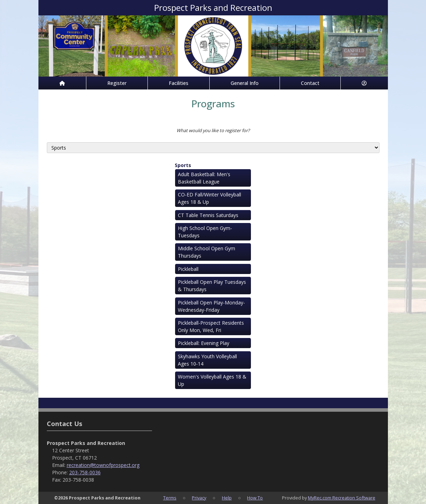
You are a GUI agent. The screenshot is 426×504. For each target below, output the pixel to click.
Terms (170, 498)
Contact (310, 83)
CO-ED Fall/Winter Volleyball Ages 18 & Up (210, 198)
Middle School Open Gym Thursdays (207, 252)
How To (255, 498)
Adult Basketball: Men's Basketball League (204, 178)
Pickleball (188, 269)
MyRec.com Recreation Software (342, 498)
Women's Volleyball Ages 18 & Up (212, 380)
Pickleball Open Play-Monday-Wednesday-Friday (211, 306)
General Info (245, 83)
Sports (183, 165)
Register (117, 83)
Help (227, 498)
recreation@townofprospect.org (103, 465)
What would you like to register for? (213, 130)
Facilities (179, 83)
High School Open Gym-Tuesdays (205, 232)
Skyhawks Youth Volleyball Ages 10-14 (207, 360)
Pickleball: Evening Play (204, 343)
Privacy (199, 498)
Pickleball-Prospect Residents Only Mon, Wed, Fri (211, 326)
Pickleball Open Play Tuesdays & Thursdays (212, 286)
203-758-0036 (85, 472)
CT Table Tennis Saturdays (208, 215)
